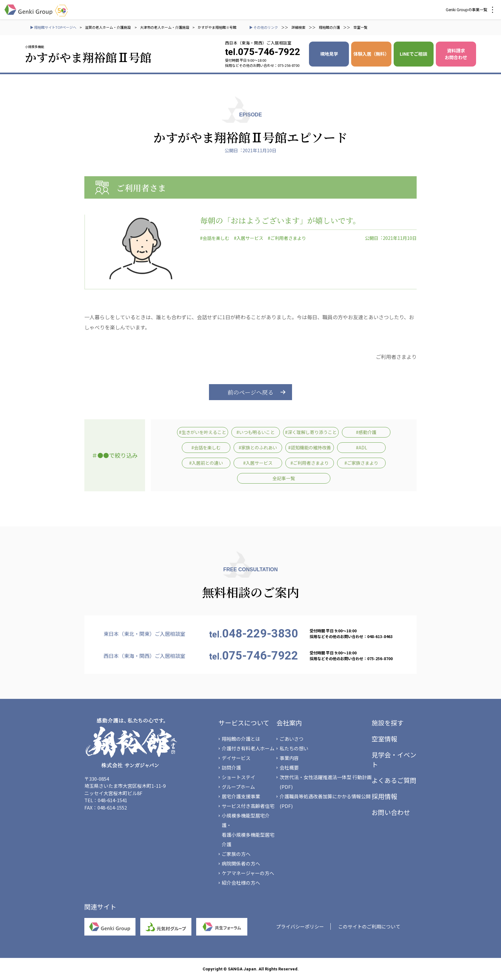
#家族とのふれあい (258, 447)
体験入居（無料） (371, 54)
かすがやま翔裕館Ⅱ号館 (217, 27)
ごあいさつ (292, 739)
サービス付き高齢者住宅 (248, 806)
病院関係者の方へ (241, 863)
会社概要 (289, 767)
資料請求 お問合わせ (456, 54)
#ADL (362, 447)
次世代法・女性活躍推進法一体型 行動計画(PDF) (326, 782)
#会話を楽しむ (215, 238)
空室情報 (384, 739)
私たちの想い (294, 748)
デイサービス (236, 758)
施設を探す (388, 723)
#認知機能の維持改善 (310, 447)
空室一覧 (360, 27)
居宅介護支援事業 (241, 796)
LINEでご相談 (413, 54)
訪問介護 (231, 767)
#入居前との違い (206, 463)
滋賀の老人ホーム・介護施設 (108, 27)
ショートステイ (239, 777)
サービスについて (244, 723)
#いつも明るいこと (256, 432)
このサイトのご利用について (369, 926)
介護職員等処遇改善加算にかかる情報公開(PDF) (325, 801)
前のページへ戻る (250, 392)
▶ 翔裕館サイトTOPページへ (53, 27)
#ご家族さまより (361, 463)
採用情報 (384, 796)
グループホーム (238, 787)
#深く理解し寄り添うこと (311, 432)
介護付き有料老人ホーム (248, 748)
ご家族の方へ (236, 854)
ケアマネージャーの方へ (248, 873)
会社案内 (289, 723)
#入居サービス (249, 238)
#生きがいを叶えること (203, 432)
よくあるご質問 (394, 780)
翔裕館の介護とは (241, 739)
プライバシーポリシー (300, 926)
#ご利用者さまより (287, 238)
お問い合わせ (391, 812)
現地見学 (329, 54)
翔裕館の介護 (329, 27)
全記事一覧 (284, 478)
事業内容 (289, 758)
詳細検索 (298, 27)
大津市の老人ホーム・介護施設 (165, 27)
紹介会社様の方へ (241, 883)
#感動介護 (366, 432)
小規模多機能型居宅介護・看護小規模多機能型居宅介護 (248, 830)
